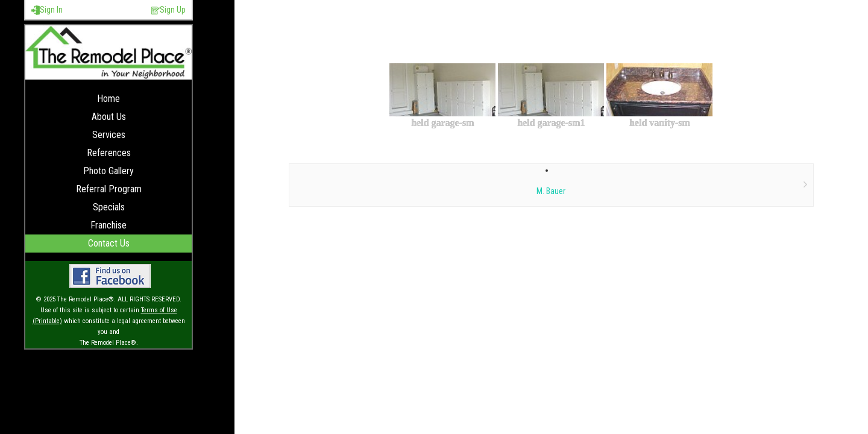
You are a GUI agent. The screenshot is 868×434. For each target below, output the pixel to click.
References (109, 153)
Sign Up (168, 10)
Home (108, 99)
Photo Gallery (108, 171)
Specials (109, 207)
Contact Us (109, 243)
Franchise (108, 225)
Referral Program (109, 189)
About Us (109, 117)
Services (109, 135)
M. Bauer (551, 191)
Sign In (47, 10)
